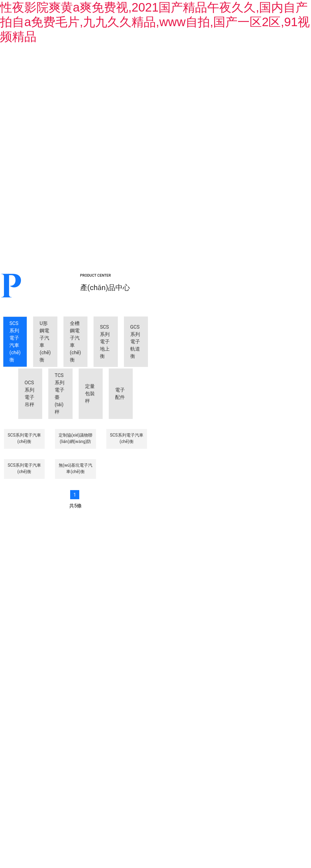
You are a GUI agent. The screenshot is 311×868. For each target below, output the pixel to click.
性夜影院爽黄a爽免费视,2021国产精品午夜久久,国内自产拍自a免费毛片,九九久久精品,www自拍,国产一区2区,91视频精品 (155, 22)
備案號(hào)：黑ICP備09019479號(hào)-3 (212, 800)
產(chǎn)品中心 (143, 68)
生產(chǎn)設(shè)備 (256, 68)
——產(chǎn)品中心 (164, 672)
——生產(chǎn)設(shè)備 (230, 677)
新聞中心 (197, 68)
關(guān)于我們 (88, 68)
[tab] (43, 150)
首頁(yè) (34, 68)
